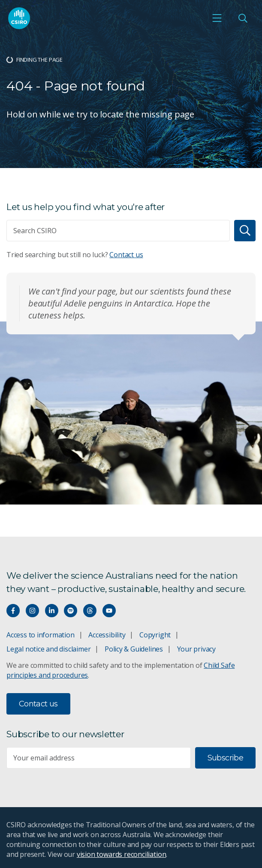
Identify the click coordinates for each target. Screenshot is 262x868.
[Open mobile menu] (217, 18)
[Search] (245, 231)
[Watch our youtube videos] (109, 611)
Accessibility (107, 635)
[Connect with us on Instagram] (32, 611)
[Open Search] (243, 18)
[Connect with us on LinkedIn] (52, 611)
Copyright (155, 635)
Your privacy (196, 649)
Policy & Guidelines (134, 649)
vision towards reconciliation (122, 854)
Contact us (126, 255)
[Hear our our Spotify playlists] (71, 611)
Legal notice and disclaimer (48, 649)
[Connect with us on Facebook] (13, 611)
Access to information (41, 635)
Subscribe (225, 758)
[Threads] (90, 611)
